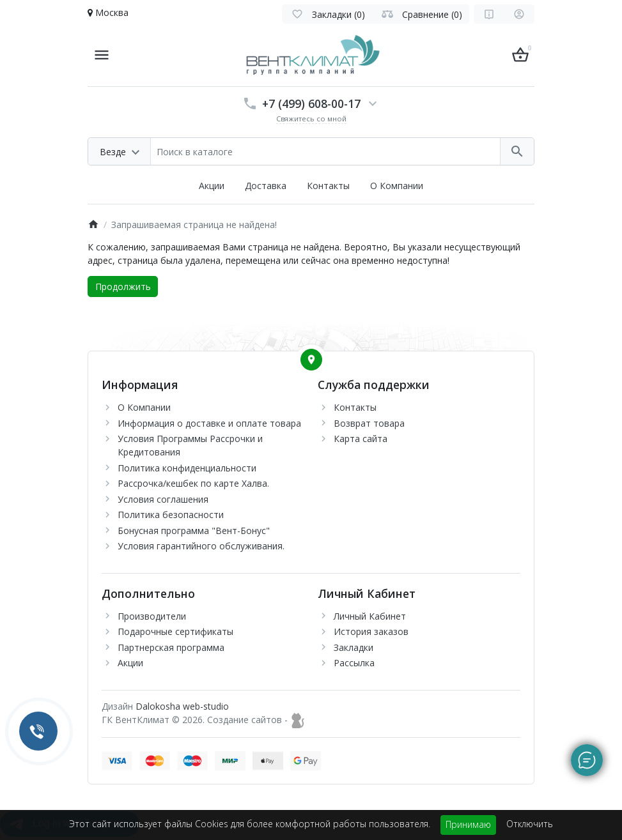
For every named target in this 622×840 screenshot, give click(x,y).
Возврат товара (369, 423)
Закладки (354, 647)
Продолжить (123, 286)
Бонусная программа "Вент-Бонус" (194, 531)
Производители (152, 616)
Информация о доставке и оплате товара (209, 423)
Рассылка (354, 663)
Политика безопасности (171, 515)
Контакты (328, 186)
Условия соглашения (163, 499)
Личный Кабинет (370, 616)
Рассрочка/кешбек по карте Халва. (193, 483)
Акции (212, 186)
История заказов (371, 631)
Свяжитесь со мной (311, 118)
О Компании (397, 186)
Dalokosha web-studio (182, 706)
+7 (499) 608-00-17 (311, 103)
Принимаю (468, 824)
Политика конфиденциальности (187, 468)
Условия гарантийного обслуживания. (201, 546)
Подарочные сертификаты (175, 631)
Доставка (266, 186)
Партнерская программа (171, 647)
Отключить (530, 824)
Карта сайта (361, 439)
